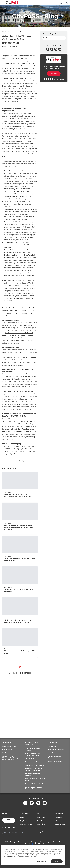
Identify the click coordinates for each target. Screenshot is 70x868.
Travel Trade (59, 818)
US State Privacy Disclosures (14, 842)
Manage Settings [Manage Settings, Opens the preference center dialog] (41, 861)
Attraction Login (60, 824)
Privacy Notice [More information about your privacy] (10, 857)
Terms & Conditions (59, 842)
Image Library (42, 824)
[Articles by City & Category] (54, 38)
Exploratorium (26, 66)
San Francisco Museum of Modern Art (19, 333)
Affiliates (58, 821)
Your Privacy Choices (40, 844)
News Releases (42, 821)
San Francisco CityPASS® (26, 421)
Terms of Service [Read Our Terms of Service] (32, 855)
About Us (23, 818)
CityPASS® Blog (7, 32)
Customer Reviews (26, 824)
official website (15, 126)
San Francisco (18, 32)
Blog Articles (24, 821)
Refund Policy (32, 842)
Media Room (41, 818)
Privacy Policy (44, 842)
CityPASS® (30, 335)
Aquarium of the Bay (10, 335)
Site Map (25, 844)
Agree (57, 861)
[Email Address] (23, 833)
